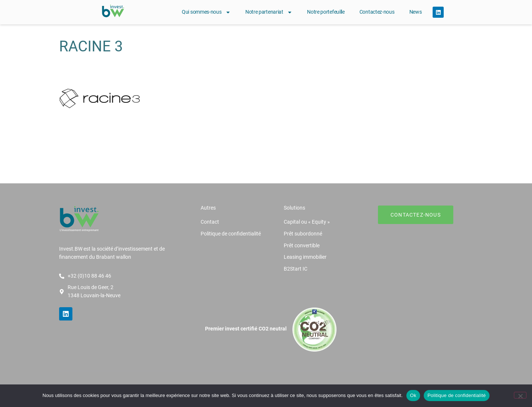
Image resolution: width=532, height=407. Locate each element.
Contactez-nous (377, 12)
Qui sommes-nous (206, 12)
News (416, 12)
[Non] (520, 395)
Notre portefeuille (326, 12)
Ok (413, 395)
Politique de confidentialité (457, 395)
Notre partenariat (269, 12)
